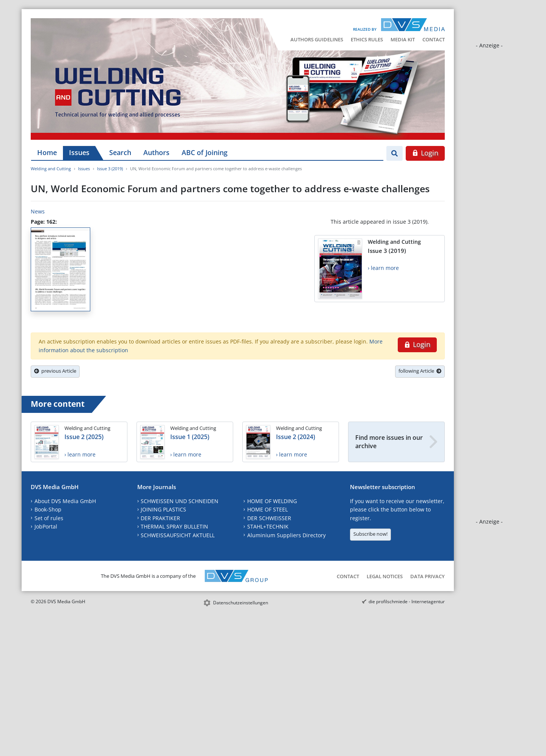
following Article (420, 371)
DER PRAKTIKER (160, 518)
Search (120, 152)
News (38, 211)
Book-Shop (48, 509)
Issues (79, 152)
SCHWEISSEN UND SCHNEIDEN (180, 501)
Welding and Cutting (51, 169)
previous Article (55, 371)
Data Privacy (428, 576)
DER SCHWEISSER (269, 518)
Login (425, 153)
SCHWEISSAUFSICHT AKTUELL (178, 535)
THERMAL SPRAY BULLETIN (174, 526)
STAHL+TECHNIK (268, 526)
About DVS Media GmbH (65, 501)
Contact (434, 39)
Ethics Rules (367, 39)
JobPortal (46, 526)
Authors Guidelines (317, 39)
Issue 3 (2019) (110, 169)
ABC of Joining (205, 152)
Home (47, 152)
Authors (156, 152)
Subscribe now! (370, 534)
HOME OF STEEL (268, 509)
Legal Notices (385, 576)
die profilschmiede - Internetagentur (407, 602)
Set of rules (49, 518)
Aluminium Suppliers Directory (286, 535)
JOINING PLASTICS (163, 509)
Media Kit (403, 39)
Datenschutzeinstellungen (241, 603)
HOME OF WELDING (272, 501)
